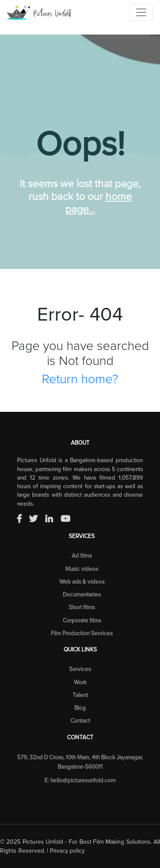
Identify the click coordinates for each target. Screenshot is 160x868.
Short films (82, 608)
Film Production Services (82, 634)
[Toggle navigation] (141, 12)
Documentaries (82, 595)
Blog (80, 708)
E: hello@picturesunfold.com (80, 781)
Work (80, 683)
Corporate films (82, 621)
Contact (80, 721)
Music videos (82, 569)
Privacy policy (67, 851)
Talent (80, 695)
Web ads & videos (82, 582)
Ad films (82, 556)
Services (80, 669)
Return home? (80, 379)
